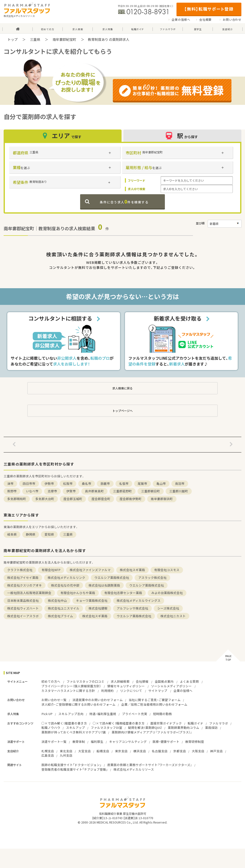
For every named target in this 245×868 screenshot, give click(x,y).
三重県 (35, 39)
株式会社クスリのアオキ (25, 585)
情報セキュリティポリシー (126, 686)
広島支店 (48, 755)
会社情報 (142, 681)
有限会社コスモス (167, 570)
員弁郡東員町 (94, 491)
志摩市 (52, 491)
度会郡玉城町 (73, 499)
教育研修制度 (195, 742)
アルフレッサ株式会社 (132, 608)
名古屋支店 (160, 751)
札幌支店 (48, 751)
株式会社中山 (57, 600)
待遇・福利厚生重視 (103, 714)
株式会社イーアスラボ (23, 616)
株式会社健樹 (98, 608)
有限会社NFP (51, 570)
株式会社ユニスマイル (64, 608)
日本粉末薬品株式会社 (23, 600)
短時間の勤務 (162, 714)
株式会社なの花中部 (65, 585)
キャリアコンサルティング (128, 742)
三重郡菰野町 (122, 491)
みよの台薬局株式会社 (167, 593)
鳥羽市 (180, 484)
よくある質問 (189, 681)
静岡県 (31, 534)
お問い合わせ (232, 20)
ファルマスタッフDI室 (107, 728)
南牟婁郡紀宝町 (64, 39)
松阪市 (68, 484)
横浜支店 (140, 751)
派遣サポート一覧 (54, 742)
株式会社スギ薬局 (132, 570)
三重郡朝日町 (151, 491)
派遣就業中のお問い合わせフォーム (98, 700)
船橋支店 (103, 751)
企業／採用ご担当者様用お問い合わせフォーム (154, 704)
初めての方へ (51, 681)
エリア (63, 136)
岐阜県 (12, 534)
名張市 (124, 484)
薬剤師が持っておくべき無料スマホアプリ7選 (74, 732)
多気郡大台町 (45, 499)
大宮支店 (84, 751)
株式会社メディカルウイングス (139, 600)
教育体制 (79, 742)
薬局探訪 (211, 728)
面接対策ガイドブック (166, 723)
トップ (13, 39)
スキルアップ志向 (71, 714)
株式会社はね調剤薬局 (104, 585)
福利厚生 (97, 742)
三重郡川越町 (179, 491)
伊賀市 (71, 491)
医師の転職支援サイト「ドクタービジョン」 (71, 765)
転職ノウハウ (51, 728)
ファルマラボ (219, 723)
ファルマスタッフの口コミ (85, 681)
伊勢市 (49, 484)
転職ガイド (195, 723)
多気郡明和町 (17, 499)
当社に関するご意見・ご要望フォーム (155, 700)
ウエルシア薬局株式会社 (112, 577)
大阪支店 (198, 751)
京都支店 (180, 751)
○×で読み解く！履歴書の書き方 (64, 723)
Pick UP (47, 714)
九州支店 (66, 755)
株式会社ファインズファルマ (90, 570)
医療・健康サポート (166, 742)
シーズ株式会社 (168, 608)
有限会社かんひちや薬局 (78, 593)
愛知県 (49, 534)
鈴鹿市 (105, 484)
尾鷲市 (142, 484)
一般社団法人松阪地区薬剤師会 (29, 593)
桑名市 (87, 484)
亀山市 (161, 484)
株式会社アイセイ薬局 (23, 577)
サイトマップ (158, 691)
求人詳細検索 (120, 681)
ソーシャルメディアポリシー (171, 686)
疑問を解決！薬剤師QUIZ (145, 728)
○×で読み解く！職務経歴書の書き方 (119, 723)
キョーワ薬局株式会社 (92, 600)
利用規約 (107, 691)
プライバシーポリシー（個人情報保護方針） (71, 686)
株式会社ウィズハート (23, 608)
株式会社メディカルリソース (134, 769)
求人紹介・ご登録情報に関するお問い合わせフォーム (78, 704)
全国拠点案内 (164, 681)
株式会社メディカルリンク (66, 577)
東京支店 (121, 751)
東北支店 (66, 751)
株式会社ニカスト (173, 616)
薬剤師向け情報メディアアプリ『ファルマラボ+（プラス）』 (152, 732)
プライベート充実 (135, 714)
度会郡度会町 (101, 499)
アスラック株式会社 (152, 577)
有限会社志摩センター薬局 (123, 593)
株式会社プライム (61, 616)
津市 (10, 484)
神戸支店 (216, 751)
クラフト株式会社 (20, 570)
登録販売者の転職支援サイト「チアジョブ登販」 (75, 769)
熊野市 (12, 491)
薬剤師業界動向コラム (184, 728)
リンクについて (131, 691)
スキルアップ (76, 728)
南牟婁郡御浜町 (162, 499)
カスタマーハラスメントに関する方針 (68, 691)
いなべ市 (32, 491)
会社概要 (205, 20)
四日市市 (29, 484)
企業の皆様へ (181, 20)
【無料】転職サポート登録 (209, 9)
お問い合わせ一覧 (54, 700)
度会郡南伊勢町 (131, 499)
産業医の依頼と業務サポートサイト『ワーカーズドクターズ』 (150, 765)
